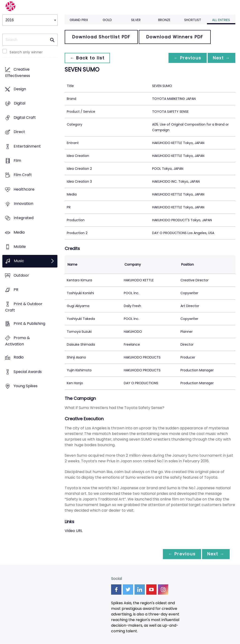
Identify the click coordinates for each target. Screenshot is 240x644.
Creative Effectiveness (18, 73)
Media (19, 232)
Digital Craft (25, 118)
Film (17, 161)
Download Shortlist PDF (101, 37)
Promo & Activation (17, 341)
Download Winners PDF (175, 37)
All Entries (221, 20)
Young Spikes (26, 386)
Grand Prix (79, 20)
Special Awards (28, 372)
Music (19, 261)
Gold (107, 20)
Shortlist (193, 20)
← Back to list (88, 58)
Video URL (74, 531)
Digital (20, 103)
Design (20, 89)
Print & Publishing (29, 324)
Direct (19, 132)
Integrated (24, 218)
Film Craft (23, 175)
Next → (221, 58)
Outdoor (21, 275)
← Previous (186, 58)
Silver (136, 20)
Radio (19, 357)
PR (16, 290)
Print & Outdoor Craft (24, 307)
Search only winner (26, 52)
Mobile (20, 247)
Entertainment (27, 146)
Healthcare (24, 189)
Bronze (164, 20)
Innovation (24, 204)
